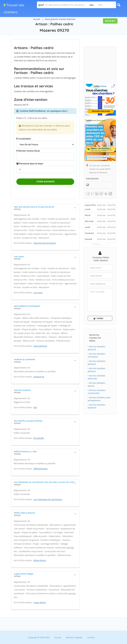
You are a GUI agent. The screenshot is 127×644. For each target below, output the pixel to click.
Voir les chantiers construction (96, 392)
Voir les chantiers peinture (96, 348)
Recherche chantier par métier (95, 338)
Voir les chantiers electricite (96, 377)
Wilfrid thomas (41, 469)
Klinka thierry (40, 560)
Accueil (37, 19)
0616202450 (92, 179)
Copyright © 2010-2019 (39, 637)
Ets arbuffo (39, 438)
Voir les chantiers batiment (96, 406)
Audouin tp (39, 377)
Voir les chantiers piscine (96, 384)
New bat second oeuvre (45, 243)
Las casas (38, 293)
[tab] (45, 208)
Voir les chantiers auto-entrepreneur (99, 399)
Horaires (97, 244)
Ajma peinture (40, 346)
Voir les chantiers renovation (96, 355)
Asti (35, 407)
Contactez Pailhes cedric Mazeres (101, 259)
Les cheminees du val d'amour (48, 499)
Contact (91, 637)
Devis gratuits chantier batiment (60, 19)
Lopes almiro (40, 602)
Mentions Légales (74, 637)
